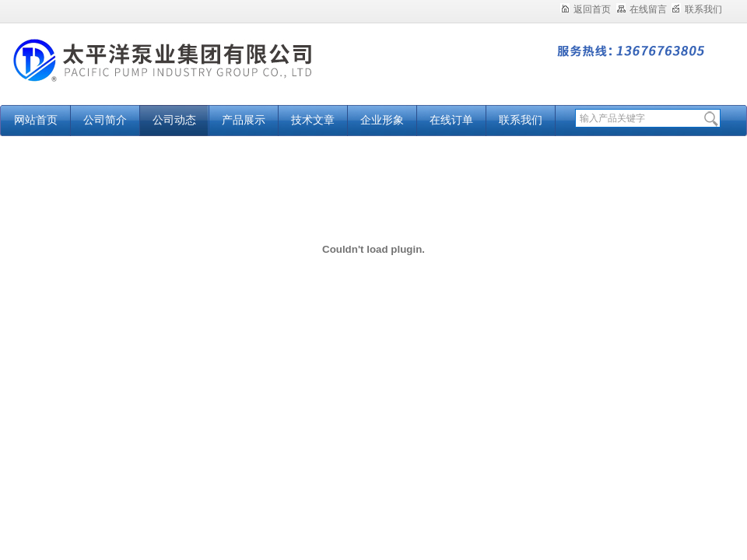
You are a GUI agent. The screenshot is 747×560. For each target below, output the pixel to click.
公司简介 (105, 120)
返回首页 (586, 9)
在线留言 (642, 9)
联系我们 (697, 9)
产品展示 (244, 120)
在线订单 (451, 120)
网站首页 (36, 120)
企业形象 (382, 120)
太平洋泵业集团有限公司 (195, 72)
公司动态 (174, 120)
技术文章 (313, 120)
